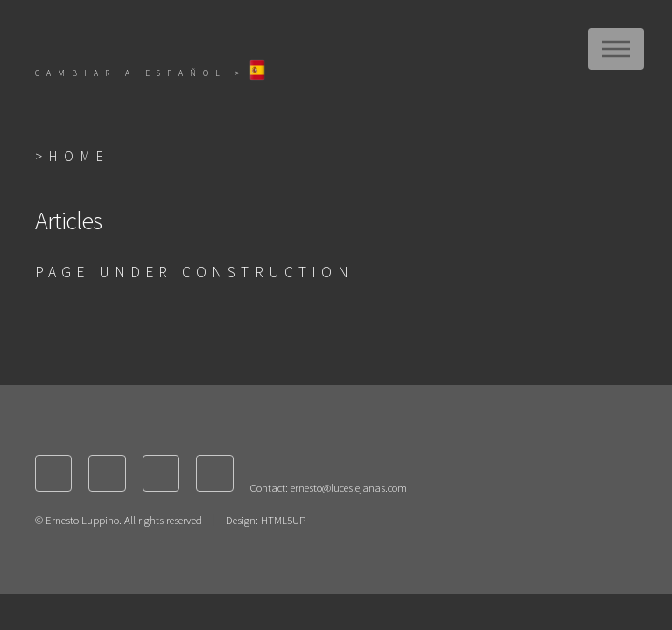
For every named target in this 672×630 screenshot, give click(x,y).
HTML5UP (283, 520)
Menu (616, 49)
